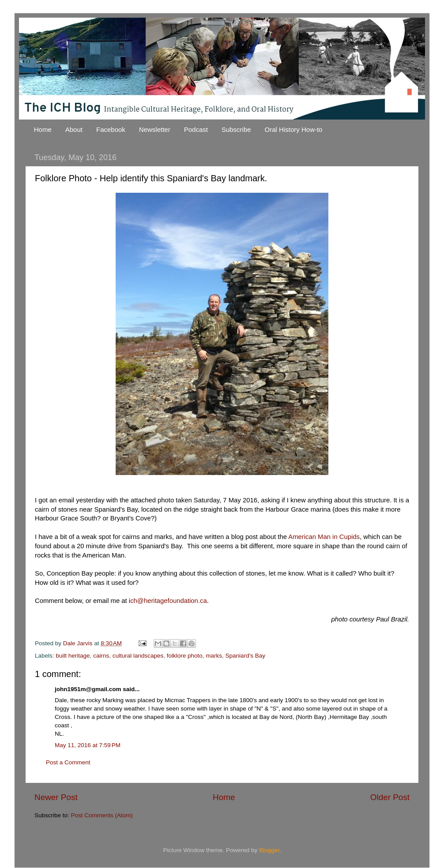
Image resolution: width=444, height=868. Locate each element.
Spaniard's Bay (245, 656)
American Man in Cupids (324, 537)
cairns (101, 656)
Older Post (390, 797)
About (74, 129)
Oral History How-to (294, 129)
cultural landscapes (138, 656)
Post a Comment (68, 762)
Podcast (196, 129)
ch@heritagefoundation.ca (169, 601)
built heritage (73, 656)
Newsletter (155, 129)
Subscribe (236, 129)
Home (43, 129)
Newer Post (56, 797)
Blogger (269, 850)
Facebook (111, 129)
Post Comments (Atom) (102, 815)
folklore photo (185, 656)
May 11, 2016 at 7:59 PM (88, 745)
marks (214, 656)
